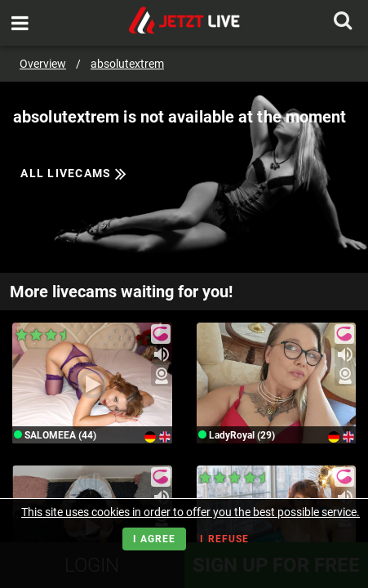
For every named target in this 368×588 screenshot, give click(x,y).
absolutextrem (127, 64)
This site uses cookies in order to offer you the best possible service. (191, 512)
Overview (43, 64)
